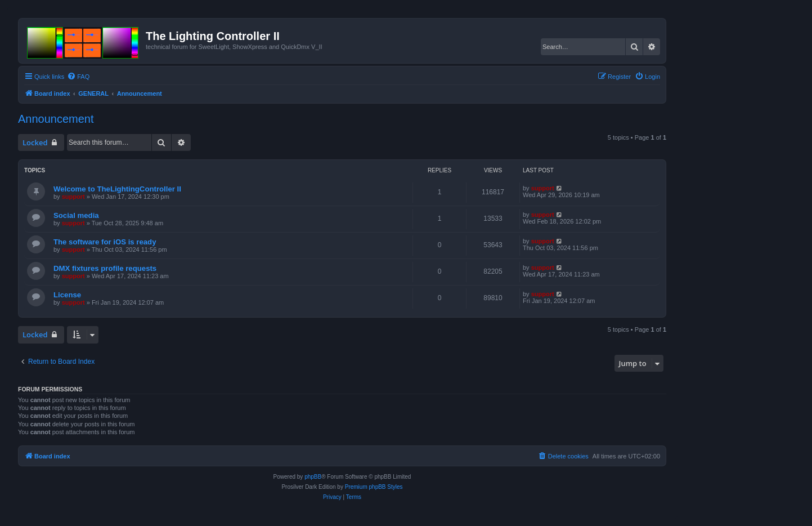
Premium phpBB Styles (374, 487)
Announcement (56, 119)
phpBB (313, 477)
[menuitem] (78, 77)
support (73, 197)
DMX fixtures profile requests (105, 268)
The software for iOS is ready (105, 242)
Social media (76, 215)
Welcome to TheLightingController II (117, 189)
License (67, 295)
